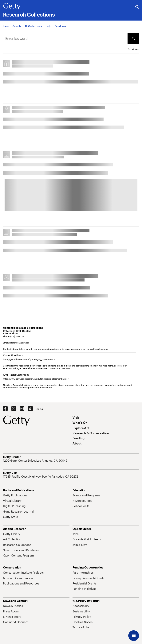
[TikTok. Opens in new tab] (30, 409)
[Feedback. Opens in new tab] (60, 27)
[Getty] (12, 7)
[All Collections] (33, 27)
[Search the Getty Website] (137, 7)
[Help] (48, 27)
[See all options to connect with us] (40, 409)
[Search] (17, 27)
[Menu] (134, 636)
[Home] (5, 27)
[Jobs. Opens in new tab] (75, 534)
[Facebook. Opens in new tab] (5, 409)
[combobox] (65, 38)
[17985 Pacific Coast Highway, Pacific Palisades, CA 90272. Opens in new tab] (41, 476)
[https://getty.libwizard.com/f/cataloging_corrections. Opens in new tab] (29, 359)
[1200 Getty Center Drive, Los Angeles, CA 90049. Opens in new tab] (35, 460)
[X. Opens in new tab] (14, 409)
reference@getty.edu (19, 343)
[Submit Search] (133, 38)
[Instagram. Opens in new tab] (22, 409)
